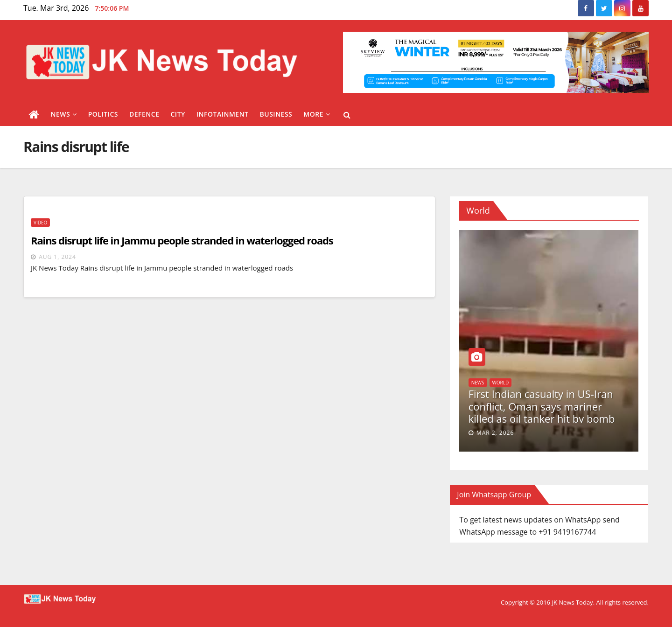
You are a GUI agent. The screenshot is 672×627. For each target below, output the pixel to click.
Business (276, 114)
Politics (103, 114)
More (317, 114)
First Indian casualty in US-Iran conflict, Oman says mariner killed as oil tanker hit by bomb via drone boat (542, 412)
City (178, 114)
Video (40, 223)
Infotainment (223, 114)
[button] (347, 115)
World (501, 383)
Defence (144, 114)
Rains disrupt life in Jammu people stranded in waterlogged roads (182, 240)
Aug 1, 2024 (57, 257)
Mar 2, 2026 (495, 433)
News (64, 114)
